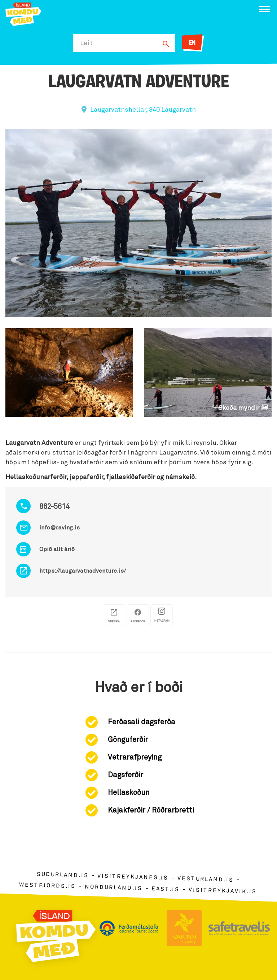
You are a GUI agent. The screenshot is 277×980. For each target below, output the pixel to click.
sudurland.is (62, 875)
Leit (87, 43)
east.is (166, 889)
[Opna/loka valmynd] (264, 9)
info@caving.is (60, 528)
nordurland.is (114, 887)
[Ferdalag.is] (23, 14)
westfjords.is (47, 886)
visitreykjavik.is (223, 891)
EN (192, 43)
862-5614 (54, 507)
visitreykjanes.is (133, 877)
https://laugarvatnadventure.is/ (83, 571)
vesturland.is (206, 880)
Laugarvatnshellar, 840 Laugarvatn (143, 110)
